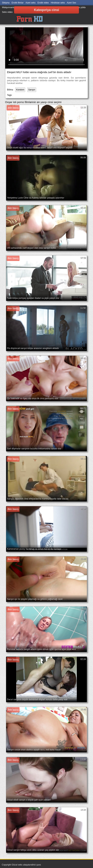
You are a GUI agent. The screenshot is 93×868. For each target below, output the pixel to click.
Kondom (20, 90)
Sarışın (32, 90)
